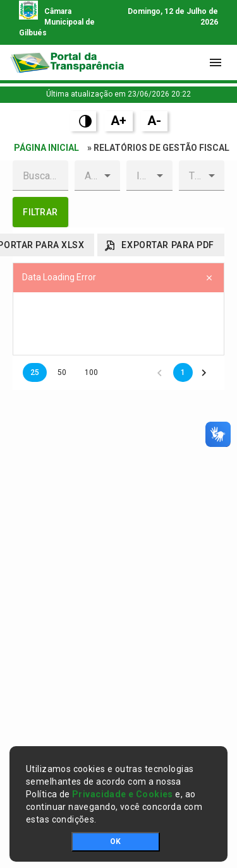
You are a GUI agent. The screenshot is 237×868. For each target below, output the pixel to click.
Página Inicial (46, 148)
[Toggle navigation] (216, 62)
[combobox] (87, 175)
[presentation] (118, 324)
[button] (107, 175)
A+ (118, 121)
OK (115, 841)
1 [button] (183, 372)
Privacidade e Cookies (123, 794)
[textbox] (40, 175)
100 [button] (91, 372)
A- (154, 121)
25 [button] (35, 372)
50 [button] (62, 372)
